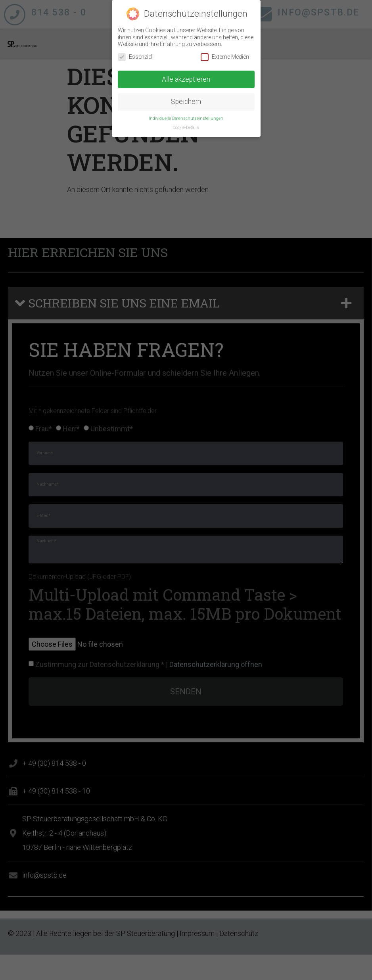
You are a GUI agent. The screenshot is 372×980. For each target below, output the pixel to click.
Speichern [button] (186, 98)
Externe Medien (225, 53)
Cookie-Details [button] (186, 124)
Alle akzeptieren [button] (186, 76)
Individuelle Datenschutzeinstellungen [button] (186, 115)
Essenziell (136, 53)
